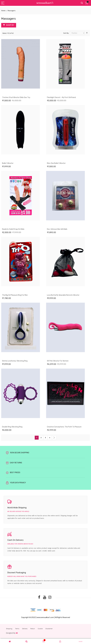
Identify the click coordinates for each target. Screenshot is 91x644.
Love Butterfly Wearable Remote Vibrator (63, 295)
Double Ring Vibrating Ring (12, 427)
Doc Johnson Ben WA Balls (57, 229)
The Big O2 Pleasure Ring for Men (15, 295)
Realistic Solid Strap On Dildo (13, 229)
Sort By (66, 33)
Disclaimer (49, 629)
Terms (17, 629)
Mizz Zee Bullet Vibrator (56, 163)
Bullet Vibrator (8, 163)
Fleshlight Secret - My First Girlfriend (61, 97)
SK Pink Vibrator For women (58, 361)
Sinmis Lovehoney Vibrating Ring (15, 361)
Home (3, 11)
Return (33, 629)
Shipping (9, 629)
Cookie (40, 629)
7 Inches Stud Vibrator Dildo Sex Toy (16, 97)
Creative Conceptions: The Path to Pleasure (64, 427)
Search (82, 3)
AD (17, 633)
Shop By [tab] (10, 25)
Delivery (25, 629)
